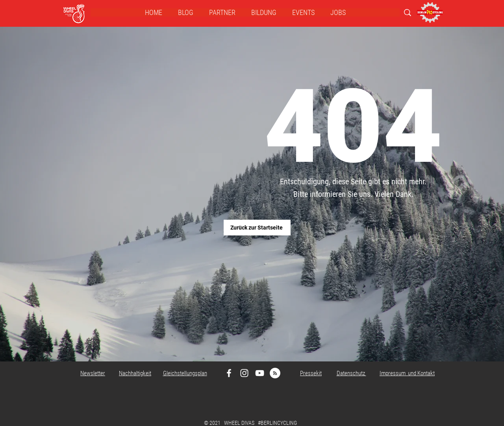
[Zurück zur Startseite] (257, 228)
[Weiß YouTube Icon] (260, 373)
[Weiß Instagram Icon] (244, 373)
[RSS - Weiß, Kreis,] (275, 373)
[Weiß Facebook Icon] (229, 373)
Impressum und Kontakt (407, 373)
